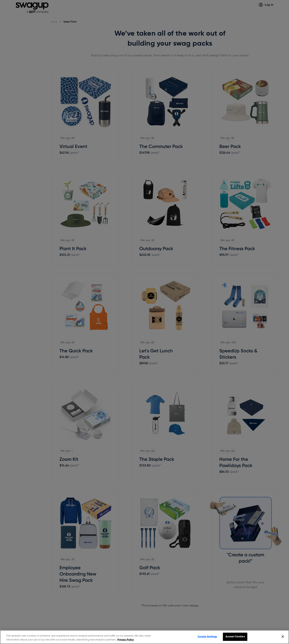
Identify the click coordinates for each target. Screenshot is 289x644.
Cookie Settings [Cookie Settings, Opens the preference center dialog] (207, 637)
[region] (144, 637)
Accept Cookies (235, 637)
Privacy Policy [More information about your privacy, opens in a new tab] (126, 640)
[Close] (283, 637)
